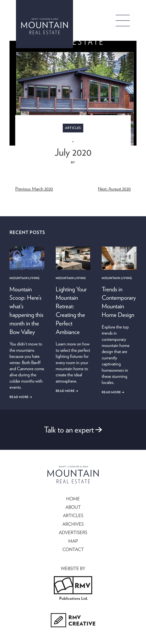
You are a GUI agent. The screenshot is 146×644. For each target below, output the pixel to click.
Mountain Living (25, 278)
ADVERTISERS (73, 532)
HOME (73, 499)
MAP (73, 541)
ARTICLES (73, 515)
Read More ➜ (21, 397)
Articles (73, 128)
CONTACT (73, 549)
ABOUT (73, 507)
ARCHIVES (73, 524)
